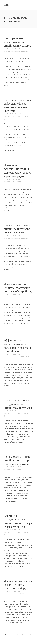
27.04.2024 (16, 235)
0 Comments (25, 51)
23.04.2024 (16, 467)
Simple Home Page (15, 21)
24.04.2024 (16, 411)
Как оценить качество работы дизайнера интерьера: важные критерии (17, 105)
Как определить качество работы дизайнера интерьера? (18, 42)
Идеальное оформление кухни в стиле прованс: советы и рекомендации (18, 171)
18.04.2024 (16, 591)
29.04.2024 (16, 179)
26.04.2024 (16, 294)
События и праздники (12, 51)
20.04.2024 (16, 530)
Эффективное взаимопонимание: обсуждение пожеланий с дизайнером (19, 346)
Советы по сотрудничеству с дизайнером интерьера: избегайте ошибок (18, 521)
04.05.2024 (16, 48)
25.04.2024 (16, 354)
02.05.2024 (16, 114)
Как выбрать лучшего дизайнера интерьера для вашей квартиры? (17, 460)
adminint (9, 48)
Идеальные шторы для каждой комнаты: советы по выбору (18, 585)
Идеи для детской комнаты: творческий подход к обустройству (18, 288)
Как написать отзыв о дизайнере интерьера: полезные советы (17, 229)
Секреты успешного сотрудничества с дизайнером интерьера (18, 404)
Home (6, 21)
